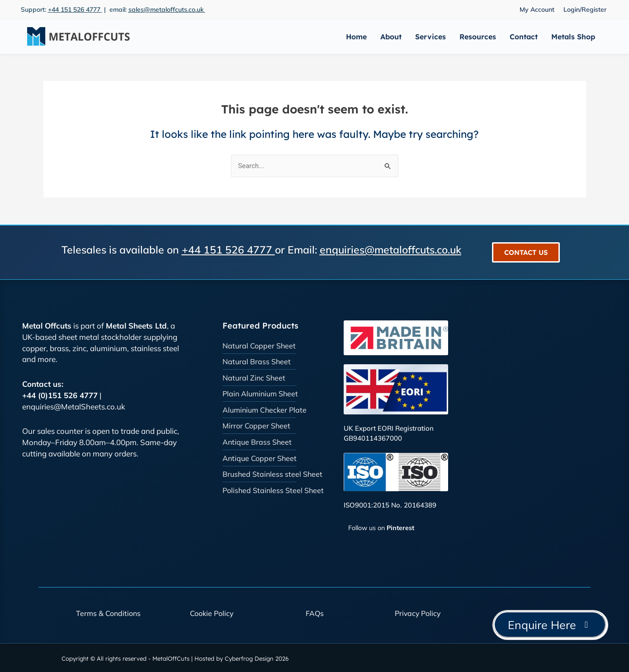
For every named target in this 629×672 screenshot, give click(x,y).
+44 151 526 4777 (74, 9)
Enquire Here (550, 625)
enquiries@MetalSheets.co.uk (74, 406)
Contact (524, 37)
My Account (537, 9)
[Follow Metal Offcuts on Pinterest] (379, 528)
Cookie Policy (211, 613)
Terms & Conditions (108, 613)
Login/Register (585, 9)
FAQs (315, 613)
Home (356, 37)
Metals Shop (573, 37)
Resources (478, 37)
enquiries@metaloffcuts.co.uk (390, 250)
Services (430, 37)
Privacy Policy (418, 613)
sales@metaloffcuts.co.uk (167, 9)
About (391, 37)
